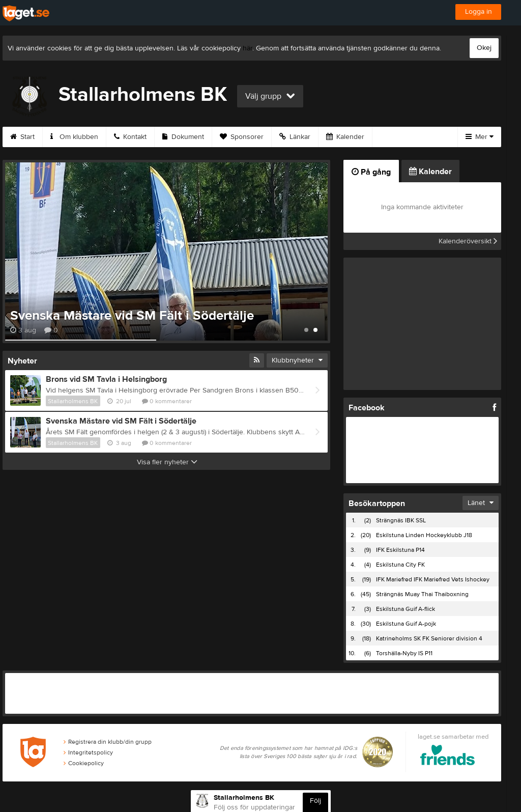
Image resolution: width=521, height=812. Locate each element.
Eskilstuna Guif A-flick (406, 609)
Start (22, 137)
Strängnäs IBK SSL (401, 520)
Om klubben (74, 137)
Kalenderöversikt (468, 241)
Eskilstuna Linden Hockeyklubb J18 (424, 535)
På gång (371, 172)
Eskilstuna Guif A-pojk (406, 624)
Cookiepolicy (84, 763)
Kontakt (130, 137)
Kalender (345, 137)
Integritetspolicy (88, 752)
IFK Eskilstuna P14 (400, 550)
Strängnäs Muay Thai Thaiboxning (422, 594)
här (248, 48)
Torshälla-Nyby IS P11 (404, 653)
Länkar (295, 137)
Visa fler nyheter (167, 462)
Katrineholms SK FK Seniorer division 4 (429, 638)
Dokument (183, 137)
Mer (480, 137)
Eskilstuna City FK (400, 565)
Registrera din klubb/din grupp (108, 742)
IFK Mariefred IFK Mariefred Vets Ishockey (433, 579)
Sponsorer (242, 137)
